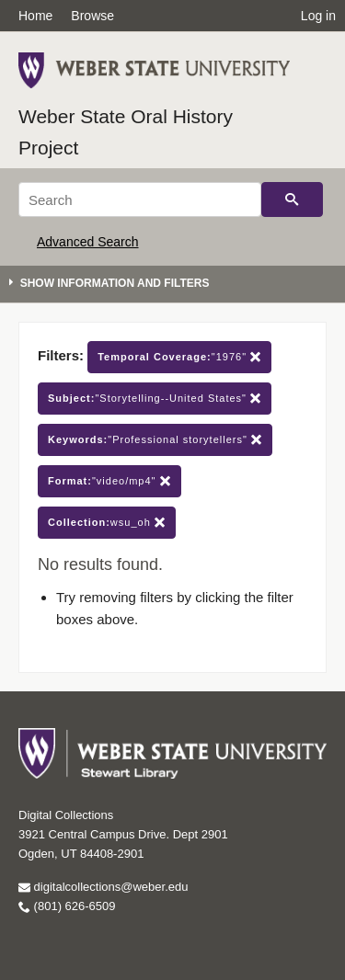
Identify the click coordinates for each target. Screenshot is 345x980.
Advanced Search (88, 242)
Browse (92, 16)
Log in (318, 16)
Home (35, 16)
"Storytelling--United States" (155, 399)
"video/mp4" (109, 481)
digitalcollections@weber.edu (103, 887)
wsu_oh (107, 523)
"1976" (179, 357)
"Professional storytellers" (155, 440)
